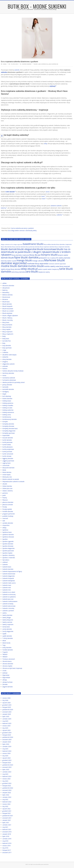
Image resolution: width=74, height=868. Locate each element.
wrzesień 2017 (7, 852)
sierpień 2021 (7, 820)
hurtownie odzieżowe (9, 380)
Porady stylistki (7, 509)
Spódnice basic (7, 532)
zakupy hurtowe (7, 682)
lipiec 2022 (6, 795)
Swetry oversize (7, 622)
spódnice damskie (8, 535)
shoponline (6, 525)
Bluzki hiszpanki (7, 306)
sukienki (17, 70)
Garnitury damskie (8, 373)
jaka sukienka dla (43, 64)
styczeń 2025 (6, 730)
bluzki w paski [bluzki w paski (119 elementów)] (16, 252)
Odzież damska (7, 486)
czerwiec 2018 (7, 839)
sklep (46, 144)
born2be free (7, 341)
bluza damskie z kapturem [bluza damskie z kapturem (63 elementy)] (64, 244)
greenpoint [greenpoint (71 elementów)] (43, 258)
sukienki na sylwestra (9, 597)
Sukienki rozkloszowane (10, 601)
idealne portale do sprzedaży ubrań (14, 382)
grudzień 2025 (7, 705)
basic (44, 196)
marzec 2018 (6, 846)
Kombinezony (7, 417)
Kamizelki (5, 387)
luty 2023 (5, 781)
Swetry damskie (7, 615)
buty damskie (7, 345)
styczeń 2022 (6, 809)
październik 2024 (8, 737)
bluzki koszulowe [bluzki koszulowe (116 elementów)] (47, 249)
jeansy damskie (7, 385)
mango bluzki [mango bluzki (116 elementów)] (24, 260)
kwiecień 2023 (7, 776)
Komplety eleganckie (9, 431)
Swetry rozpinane (8, 624)
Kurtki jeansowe (7, 442)
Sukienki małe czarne (9, 583)
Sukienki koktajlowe (9, 581)
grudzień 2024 (7, 733)
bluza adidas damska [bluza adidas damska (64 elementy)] (50, 244)
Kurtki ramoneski (8, 454)
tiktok (4, 641)
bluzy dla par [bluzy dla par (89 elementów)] (35, 255)
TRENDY (5, 654)
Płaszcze (5, 500)
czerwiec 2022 (7, 797)
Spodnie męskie (7, 553)
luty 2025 (5, 728)
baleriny (4, 208)
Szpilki (4, 634)
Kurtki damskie (7, 440)
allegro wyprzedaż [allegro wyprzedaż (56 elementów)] (18, 244)
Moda (4, 470)
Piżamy (5, 498)
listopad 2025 (7, 707)
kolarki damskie (7, 399)
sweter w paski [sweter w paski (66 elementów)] (43, 269)
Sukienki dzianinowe (9, 574)
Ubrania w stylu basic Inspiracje (12, 668)
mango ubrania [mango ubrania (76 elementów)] (38, 261)
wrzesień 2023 (7, 767)
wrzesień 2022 (7, 790)
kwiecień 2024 (7, 751)
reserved (5, 518)
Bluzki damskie (7, 304)
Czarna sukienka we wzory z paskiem (22, 228)
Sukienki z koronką (8, 608)
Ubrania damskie (8, 664)
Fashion (5, 369)
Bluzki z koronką (8, 320)
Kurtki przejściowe (8, 449)
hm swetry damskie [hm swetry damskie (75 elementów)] (63, 258)
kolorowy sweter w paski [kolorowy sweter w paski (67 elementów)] (9, 261)
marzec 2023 (6, 779)
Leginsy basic (7, 463)
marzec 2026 (6, 698)
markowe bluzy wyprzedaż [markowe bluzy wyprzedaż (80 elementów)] (38, 263)
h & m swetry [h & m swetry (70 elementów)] (51, 258)
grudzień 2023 (7, 760)
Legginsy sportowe (8, 461)
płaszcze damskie (8, 502)
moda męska (6, 475)
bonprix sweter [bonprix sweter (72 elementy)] (63, 255)
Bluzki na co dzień (8, 311)
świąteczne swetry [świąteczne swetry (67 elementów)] (44, 272)
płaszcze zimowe (8, 505)
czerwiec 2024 (7, 746)
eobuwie (5, 366)
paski (4, 495)
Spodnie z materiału (9, 558)
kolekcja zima (7, 415)
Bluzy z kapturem (8, 334)
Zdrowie (5, 684)
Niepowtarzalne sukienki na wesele (13, 482)
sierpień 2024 (7, 742)
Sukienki (5, 564)
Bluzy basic (6, 322)
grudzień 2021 (7, 811)
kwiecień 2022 (7, 802)
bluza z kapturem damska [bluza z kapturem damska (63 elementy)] (62, 247)
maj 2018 (5, 841)
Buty (4, 343)
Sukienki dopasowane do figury (12, 571)
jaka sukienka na (53, 64)
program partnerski (9, 514)
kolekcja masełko (8, 405)
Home (4, 375)
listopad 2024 (7, 735)
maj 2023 (5, 774)
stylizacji (53, 86)
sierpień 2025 (7, 714)
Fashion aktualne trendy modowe (13, 371)
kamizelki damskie (8, 389)
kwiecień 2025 (7, 723)
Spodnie (5, 539)
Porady (5, 507)
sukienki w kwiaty (8, 604)
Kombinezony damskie (9, 419)
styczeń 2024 (6, 758)
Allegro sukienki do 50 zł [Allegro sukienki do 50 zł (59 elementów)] (7, 244)
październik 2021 (8, 816)
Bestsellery (6, 292)
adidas (4, 283)
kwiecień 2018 (7, 843)
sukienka (4, 72)
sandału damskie (8, 523)
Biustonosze (6, 297)
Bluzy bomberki (7, 325)
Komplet (5, 422)
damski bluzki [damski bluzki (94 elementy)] (7, 258)
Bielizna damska (7, 295)
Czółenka (5, 352)
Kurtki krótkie (7, 445)
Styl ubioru (6, 560)
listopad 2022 (7, 786)
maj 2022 (5, 799)
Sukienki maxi (7, 585)
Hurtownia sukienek (9, 378)
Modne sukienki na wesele (11, 479)
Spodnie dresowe (8, 546)
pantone (5, 493)
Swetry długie (7, 618)
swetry (4, 613)
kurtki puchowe (7, 452)
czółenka (60, 215)
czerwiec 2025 (7, 719)
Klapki (4, 394)
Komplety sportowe (9, 433)
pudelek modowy (8, 516)
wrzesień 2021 (7, 818)
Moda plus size (7, 477)
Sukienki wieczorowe (9, 606)
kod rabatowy (7, 396)
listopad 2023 (7, 763)
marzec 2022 (6, 804)
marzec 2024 (6, 753)
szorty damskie (7, 629)
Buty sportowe (7, 348)
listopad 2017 (7, 850)
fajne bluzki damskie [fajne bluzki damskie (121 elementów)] (26, 257)
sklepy (4, 528)
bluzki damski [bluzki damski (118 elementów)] (9, 249)
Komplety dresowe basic (10, 428)
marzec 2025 (6, 726)
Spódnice (5, 530)
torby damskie (7, 647)
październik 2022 (8, 788)
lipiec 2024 (6, 744)
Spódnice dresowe (8, 537)
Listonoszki (6, 465)
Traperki (5, 652)
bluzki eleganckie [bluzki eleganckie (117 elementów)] (27, 249)
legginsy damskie (8, 458)
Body (4, 336)
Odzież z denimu (8, 491)
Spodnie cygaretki (8, 541)
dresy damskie (7, 359)
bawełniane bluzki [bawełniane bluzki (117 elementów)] (33, 244)
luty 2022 (5, 806)
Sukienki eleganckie (9, 576)
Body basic (6, 339)
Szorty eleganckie (8, 631)
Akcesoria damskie (8, 286)
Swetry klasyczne (8, 620)
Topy (4, 645)
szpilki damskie (7, 636)
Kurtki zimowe (7, 456)
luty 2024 (5, 756)
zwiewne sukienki (56, 206)
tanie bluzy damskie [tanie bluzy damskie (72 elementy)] (18, 272)
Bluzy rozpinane (7, 332)
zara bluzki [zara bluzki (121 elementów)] (32, 272)
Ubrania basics (7, 661)
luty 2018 (5, 848)
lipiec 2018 (6, 836)
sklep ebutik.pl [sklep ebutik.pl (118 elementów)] (29, 269)
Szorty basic (6, 627)
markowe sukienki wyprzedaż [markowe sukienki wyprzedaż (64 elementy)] (57, 264)
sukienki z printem (8, 611)
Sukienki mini (7, 590)
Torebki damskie (8, 650)
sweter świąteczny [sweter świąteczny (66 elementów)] (53, 269)
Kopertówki (6, 435)
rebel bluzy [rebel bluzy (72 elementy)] (59, 266)
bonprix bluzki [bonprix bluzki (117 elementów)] (49, 255)
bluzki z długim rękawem (10, 316)
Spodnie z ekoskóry (8, 555)
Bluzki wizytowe (7, 313)
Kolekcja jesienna (8, 403)
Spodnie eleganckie (8, 548)
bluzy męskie (6, 329)
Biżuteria (5, 299)
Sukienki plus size (8, 599)
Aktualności (6, 288)
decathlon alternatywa (9, 355)
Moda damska (7, 472)
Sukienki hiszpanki (8, 578)
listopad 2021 (7, 813)
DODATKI (5, 357)
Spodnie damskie (8, 544)
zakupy (5, 680)
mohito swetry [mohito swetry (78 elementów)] (50, 266)
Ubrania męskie (7, 666)
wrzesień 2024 (7, 740)
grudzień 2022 (7, 783)
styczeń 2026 (6, 703)
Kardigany (6, 392)
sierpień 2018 (7, 834)
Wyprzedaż (6, 675)
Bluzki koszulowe (8, 309)
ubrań (48, 192)
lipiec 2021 (6, 823)
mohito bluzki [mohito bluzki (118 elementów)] (36, 266)
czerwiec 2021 (7, 825)
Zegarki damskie (8, 687)
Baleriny (5, 290)
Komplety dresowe (8, 426)
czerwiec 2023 (7, 772)
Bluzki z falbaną (7, 318)
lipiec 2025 (6, 716)
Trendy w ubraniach (9, 659)
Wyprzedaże (6, 677)
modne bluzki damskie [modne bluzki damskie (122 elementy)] (14, 266)
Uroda (4, 671)
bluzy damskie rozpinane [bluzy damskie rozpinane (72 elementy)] (21, 255)
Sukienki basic (7, 567)
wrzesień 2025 (7, 712)
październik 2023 (8, 765)
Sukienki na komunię (9, 594)
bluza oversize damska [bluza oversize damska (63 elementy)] (19, 247)
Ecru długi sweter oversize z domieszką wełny (22, 230)
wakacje (5, 673)
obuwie (5, 484)
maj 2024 (5, 749)
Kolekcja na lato (7, 408)
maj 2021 (5, 827)
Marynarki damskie (8, 468)
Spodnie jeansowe (8, 551)
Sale (4, 521)
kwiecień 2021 (7, 829)
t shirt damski (10, 192)
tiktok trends (6, 643)
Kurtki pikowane (7, 447)
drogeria (5, 362)
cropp (4, 350)
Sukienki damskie (27, 64)
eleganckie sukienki (8, 364)
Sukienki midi (7, 588)
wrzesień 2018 (7, 832)
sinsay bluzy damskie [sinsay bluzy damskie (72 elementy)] (13, 269)
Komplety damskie (8, 424)
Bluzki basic (6, 302)
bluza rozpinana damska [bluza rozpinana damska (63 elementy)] (47, 247)
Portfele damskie (8, 511)
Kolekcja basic (7, 401)
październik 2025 (8, 710)
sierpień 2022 (7, 793)
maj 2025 (5, 721)
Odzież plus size (7, 488)
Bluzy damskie (7, 327)
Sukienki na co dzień (9, 592)
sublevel (5, 562)
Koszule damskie (8, 438)
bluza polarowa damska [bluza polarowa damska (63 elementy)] (33, 247)
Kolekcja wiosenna (8, 412)
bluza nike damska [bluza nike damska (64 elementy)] (6, 247)
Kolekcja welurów (8, 410)
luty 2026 (5, 700)
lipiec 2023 (6, 769)
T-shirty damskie (8, 638)
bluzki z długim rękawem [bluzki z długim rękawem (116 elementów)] (38, 252)
